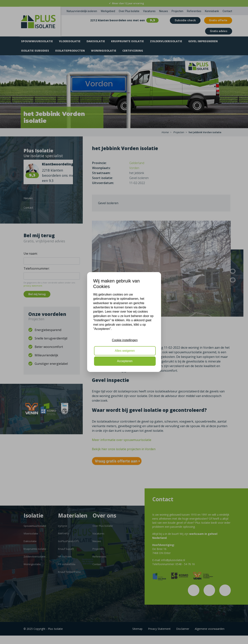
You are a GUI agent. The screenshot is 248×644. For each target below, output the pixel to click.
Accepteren (125, 361)
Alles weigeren (125, 351)
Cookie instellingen (125, 340)
